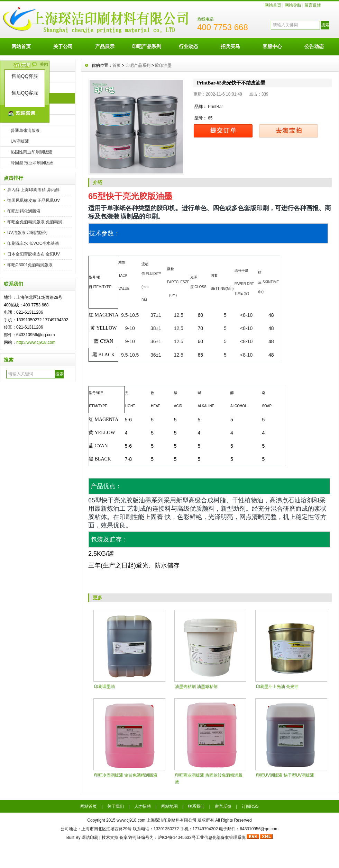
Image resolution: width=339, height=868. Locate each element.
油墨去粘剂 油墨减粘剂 (196, 687)
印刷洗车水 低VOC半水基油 (33, 243)
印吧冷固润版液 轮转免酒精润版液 (126, 775)
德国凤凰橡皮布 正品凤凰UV (34, 200)
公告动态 (314, 46)
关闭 (44, 64)
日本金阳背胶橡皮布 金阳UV (34, 254)
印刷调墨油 (104, 687)
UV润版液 (20, 141)
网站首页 (273, 5)
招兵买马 (230, 46)
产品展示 (105, 46)
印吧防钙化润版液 (24, 211)
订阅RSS (250, 806)
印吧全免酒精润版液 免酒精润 (35, 222)
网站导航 (293, 5)
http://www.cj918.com (36, 342)
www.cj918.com (131, 820)
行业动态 (189, 46)
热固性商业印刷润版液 (31, 152)
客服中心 (272, 46)
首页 (117, 65)
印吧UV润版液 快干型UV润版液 (285, 775)
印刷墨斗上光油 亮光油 (277, 687)
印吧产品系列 (147, 46)
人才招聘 (143, 806)
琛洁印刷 (90, 838)
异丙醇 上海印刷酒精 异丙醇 (33, 190)
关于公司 (63, 46)
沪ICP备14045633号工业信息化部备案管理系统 (201, 838)
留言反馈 (313, 5)
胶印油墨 (163, 65)
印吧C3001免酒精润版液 (30, 265)
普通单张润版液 (25, 131)
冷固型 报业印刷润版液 (32, 163)
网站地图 (169, 806)
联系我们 (196, 806)
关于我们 (116, 806)
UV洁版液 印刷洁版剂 (27, 233)
